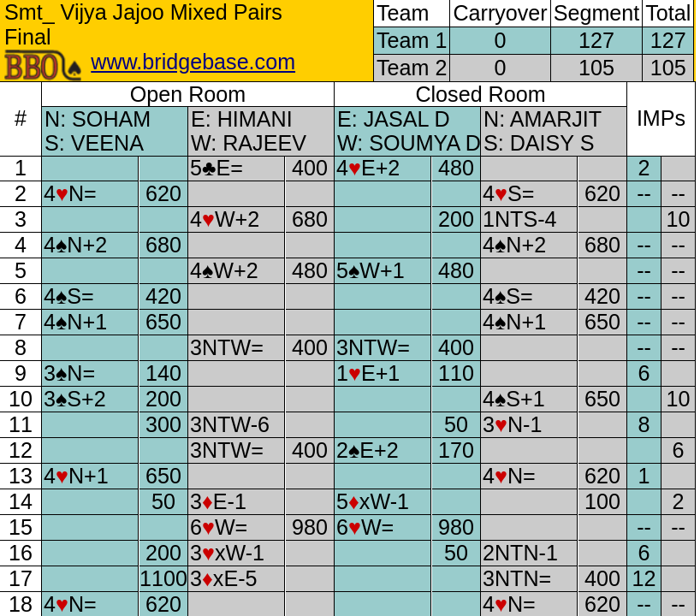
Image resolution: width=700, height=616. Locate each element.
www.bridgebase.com (193, 62)
